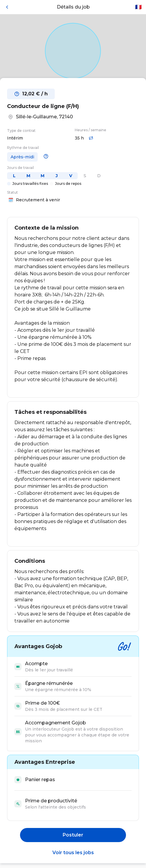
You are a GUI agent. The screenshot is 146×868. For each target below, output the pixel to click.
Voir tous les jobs (73, 853)
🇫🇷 (138, 7)
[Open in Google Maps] (73, 51)
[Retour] (7, 7)
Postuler (73, 835)
